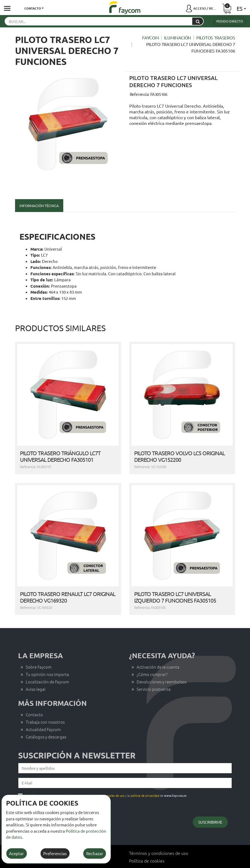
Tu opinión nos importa (47, 659)
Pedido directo (230, 21)
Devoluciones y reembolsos (162, 666)
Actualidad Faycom (43, 714)
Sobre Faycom (39, 651)
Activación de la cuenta (158, 651)
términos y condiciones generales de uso (97, 780)
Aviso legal (36, 674)
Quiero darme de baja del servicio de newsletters (55, 789)
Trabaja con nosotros (45, 707)
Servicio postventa (154, 674)
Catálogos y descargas (46, 721)
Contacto (34, 699)
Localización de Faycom (47, 666)
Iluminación (178, 38)
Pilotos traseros (216, 38)
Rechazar (95, 853)
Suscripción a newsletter (77, 740)
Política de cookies (147, 845)
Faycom (150, 38)
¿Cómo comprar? (152, 659)
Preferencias (55, 853)
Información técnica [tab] (39, 206)
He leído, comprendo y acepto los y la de (106, 780)
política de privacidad (145, 780)
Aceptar (16, 853)
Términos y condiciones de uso (159, 838)
